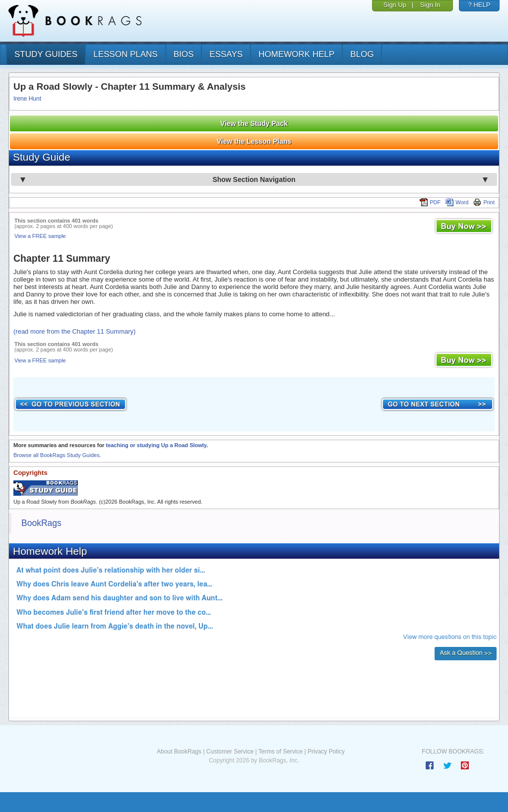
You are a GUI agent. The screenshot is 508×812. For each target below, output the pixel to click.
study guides (46, 54)
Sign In (430, 5)
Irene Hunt (27, 99)
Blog (362, 54)
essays (226, 54)
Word (457, 202)
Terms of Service (281, 752)
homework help (296, 54)
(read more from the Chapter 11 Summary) (74, 331)
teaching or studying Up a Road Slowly (156, 445)
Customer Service (230, 752)
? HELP (479, 5)
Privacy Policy (326, 752)
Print (484, 202)
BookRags (41, 523)
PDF (430, 202)
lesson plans (125, 54)
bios (184, 54)
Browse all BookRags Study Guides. (57, 455)
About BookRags (179, 752)
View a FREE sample (40, 236)
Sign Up (395, 5)
